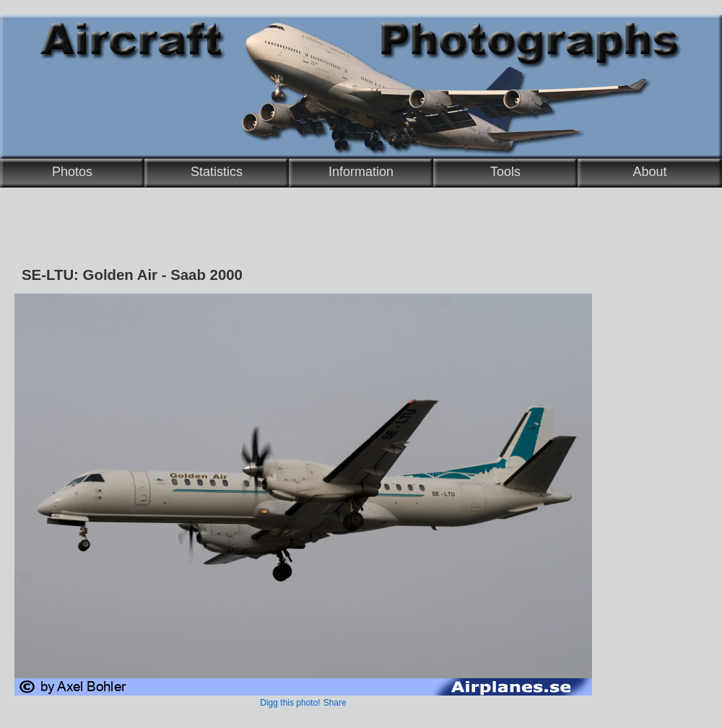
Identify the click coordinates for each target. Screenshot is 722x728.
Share (335, 703)
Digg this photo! (290, 703)
